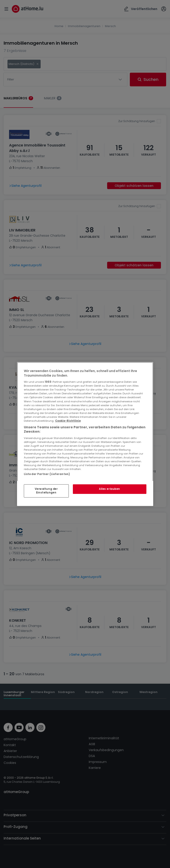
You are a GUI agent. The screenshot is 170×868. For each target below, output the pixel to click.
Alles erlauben (110, 489)
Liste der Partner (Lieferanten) (47, 474)
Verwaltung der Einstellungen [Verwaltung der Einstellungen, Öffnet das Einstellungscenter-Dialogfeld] (46, 491)
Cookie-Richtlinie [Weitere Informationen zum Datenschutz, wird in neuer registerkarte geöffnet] (68, 421)
